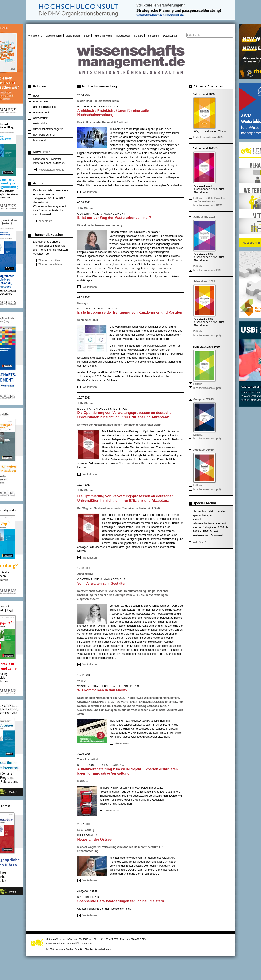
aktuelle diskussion (45, 107)
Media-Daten (73, 36)
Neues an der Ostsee (95, 839)
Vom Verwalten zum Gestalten (102, 583)
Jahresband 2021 (204, 281)
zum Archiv (200, 542)
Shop (87, 36)
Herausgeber (123, 36)
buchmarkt (40, 140)
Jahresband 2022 (204, 217)
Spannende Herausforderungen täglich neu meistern (121, 901)
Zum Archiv (45, 221)
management (41, 112)
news (37, 96)
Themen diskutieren (50, 260)
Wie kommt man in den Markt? (102, 690)
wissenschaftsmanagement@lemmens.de (69, 943)
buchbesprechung (44, 135)
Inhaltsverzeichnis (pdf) (207, 335)
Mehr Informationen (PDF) (209, 137)
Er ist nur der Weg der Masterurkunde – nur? (114, 218)
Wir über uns (35, 36)
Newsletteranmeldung (51, 170)
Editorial (198, 266)
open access (41, 101)
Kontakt (139, 36)
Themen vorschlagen (51, 264)
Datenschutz (170, 36)
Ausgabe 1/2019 (204, 450)
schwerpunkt (41, 118)
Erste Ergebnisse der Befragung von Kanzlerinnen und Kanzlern (130, 312)
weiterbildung (41, 124)
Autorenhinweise (103, 36)
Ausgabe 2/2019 (204, 399)
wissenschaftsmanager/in (48, 129)
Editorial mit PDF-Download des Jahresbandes (210, 200)
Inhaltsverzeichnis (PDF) (208, 205)
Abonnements (54, 36)
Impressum (153, 36)
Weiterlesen (90, 192)
